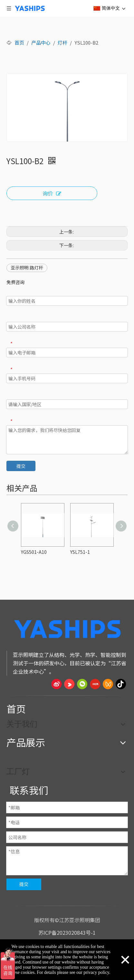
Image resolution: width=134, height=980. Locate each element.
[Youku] (69, 684)
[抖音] (121, 684)
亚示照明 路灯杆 (27, 268)
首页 (16, 709)
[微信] (82, 684)
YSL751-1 (80, 552)
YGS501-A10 (34, 552)
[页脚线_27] (67, 695)
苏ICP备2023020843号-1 (67, 933)
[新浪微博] (56, 684)
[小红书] (95, 684)
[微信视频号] (108, 684)
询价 (52, 194)
